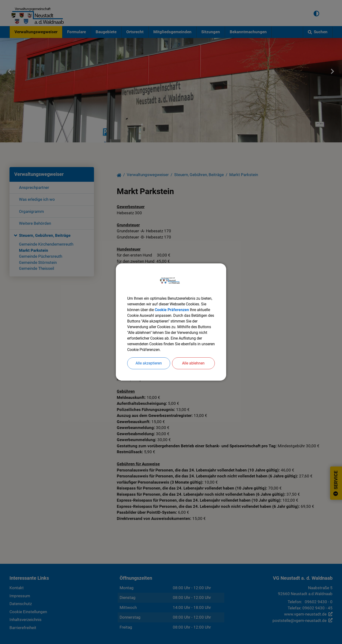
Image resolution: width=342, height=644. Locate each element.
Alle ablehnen (193, 363)
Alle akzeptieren (149, 363)
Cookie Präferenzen (172, 310)
